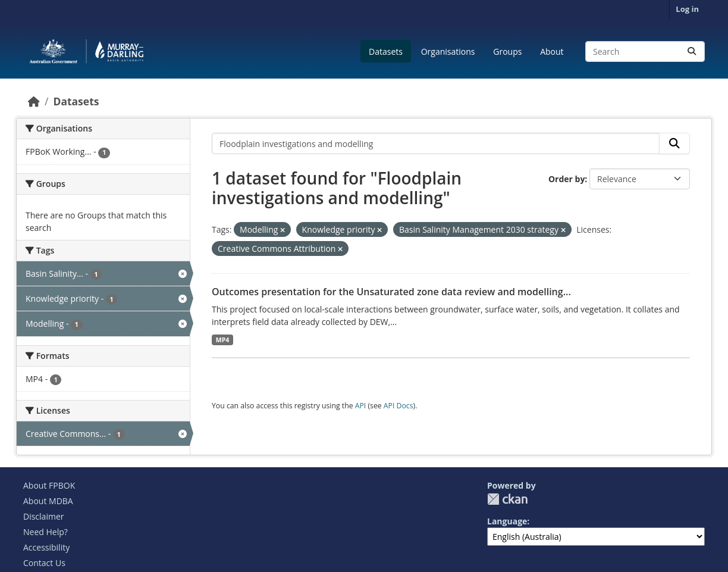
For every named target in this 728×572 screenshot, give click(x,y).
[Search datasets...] (645, 51)
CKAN (507, 499)
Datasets (386, 51)
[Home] (34, 101)
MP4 (223, 340)
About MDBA (48, 501)
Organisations (448, 51)
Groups (507, 51)
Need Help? (45, 532)
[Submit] (692, 51)
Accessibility (46, 547)
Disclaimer (43, 516)
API (361, 406)
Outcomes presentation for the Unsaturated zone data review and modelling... (391, 292)
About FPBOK (49, 485)
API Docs (398, 406)
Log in (687, 9)
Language (507, 521)
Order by (567, 179)
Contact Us (44, 563)
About (552, 51)
